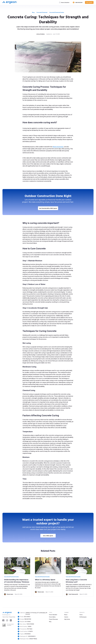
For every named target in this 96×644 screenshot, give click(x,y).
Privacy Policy (12, 617)
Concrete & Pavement (42, 12)
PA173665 (30, 629)
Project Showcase (53, 619)
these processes (58, 147)
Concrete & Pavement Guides (57, 12)
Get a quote (89, 2)
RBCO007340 (28, 619)
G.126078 (30, 631)
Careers (66, 617)
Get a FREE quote (48, 536)
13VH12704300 (30, 624)
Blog (33, 12)
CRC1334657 (27, 617)
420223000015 (32, 636)
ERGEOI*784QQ (33, 639)
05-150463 (28, 622)
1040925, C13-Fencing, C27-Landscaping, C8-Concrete (36, 613)
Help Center (67, 619)
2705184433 (27, 634)
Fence (81, 615)
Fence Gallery (52, 617)
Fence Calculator (53, 615)
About (66, 615)
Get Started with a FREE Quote (48, 208)
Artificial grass (83, 617)
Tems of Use (5, 617)
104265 (29, 626)
